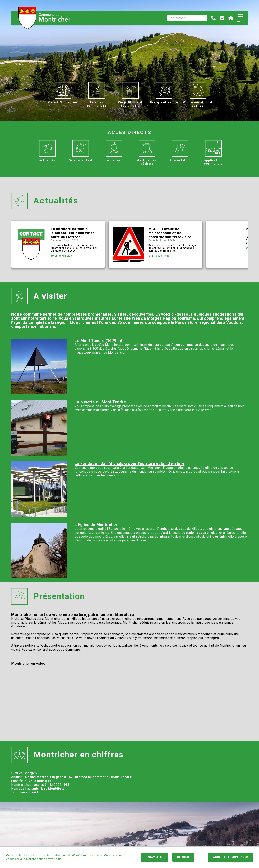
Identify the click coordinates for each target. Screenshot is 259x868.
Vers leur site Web (198, 410)
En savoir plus (61, 256)
